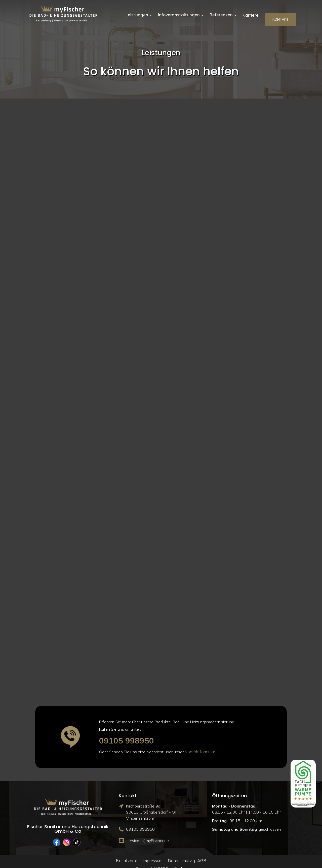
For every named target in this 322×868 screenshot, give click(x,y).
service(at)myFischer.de (148, 834)
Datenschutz (179, 854)
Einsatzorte (128, 854)
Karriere (250, 14)
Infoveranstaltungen (180, 14)
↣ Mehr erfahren (41, 277)
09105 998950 (131, 734)
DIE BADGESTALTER (106, 239)
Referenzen (221, 14)
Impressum (153, 854)
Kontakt (280, 14)
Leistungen (140, 14)
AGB (200, 854)
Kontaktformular (199, 746)
